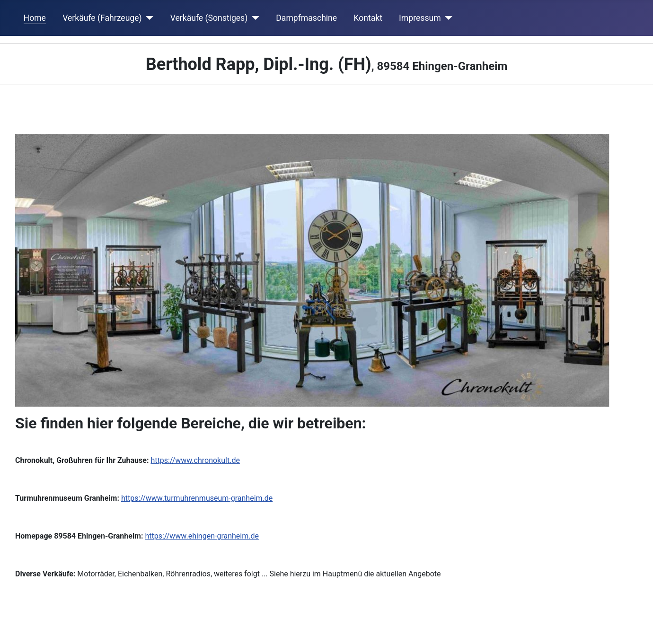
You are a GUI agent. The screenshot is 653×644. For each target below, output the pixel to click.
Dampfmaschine (306, 18)
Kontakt (368, 18)
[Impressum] (447, 18)
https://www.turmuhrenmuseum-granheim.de (197, 498)
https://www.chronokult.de (195, 460)
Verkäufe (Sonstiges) (209, 18)
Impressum (420, 18)
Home (35, 18)
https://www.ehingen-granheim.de (202, 536)
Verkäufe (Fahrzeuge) (102, 18)
